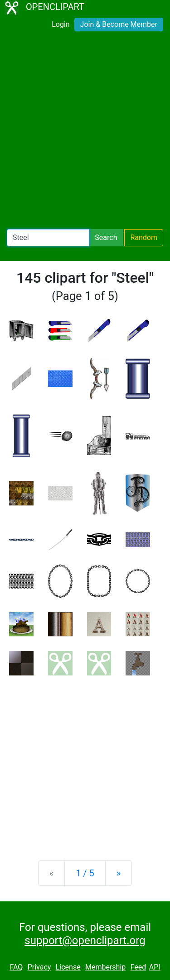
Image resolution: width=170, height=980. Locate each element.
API (155, 967)
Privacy (39, 967)
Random (144, 237)
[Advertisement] (85, 132)
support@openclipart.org (85, 940)
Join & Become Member (119, 24)
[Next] (119, 873)
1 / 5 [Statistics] (85, 873)
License (68, 967)
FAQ (16, 967)
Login (61, 24)
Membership (105, 967)
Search (106, 237)
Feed (138, 967)
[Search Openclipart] (48, 238)
